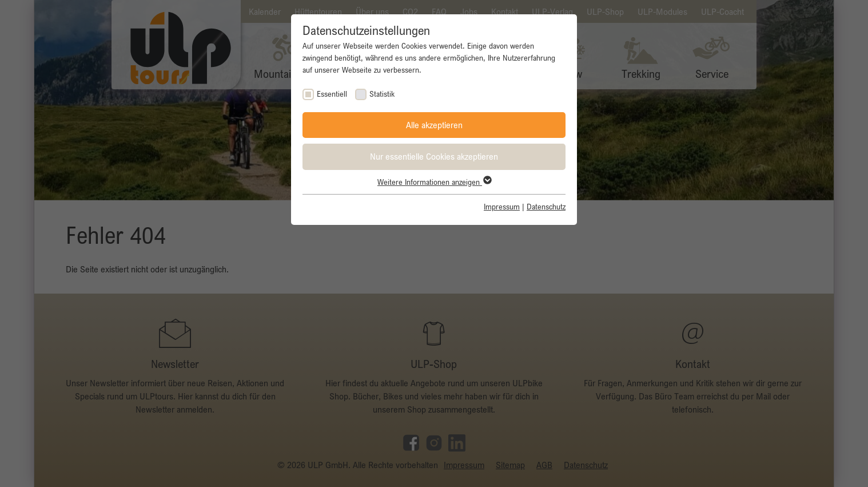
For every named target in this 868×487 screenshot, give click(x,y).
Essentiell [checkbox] (332, 94)
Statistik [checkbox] (382, 94)
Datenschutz (546, 207)
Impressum (502, 207)
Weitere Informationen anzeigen (434, 182)
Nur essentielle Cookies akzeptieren (434, 156)
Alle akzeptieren (434, 125)
